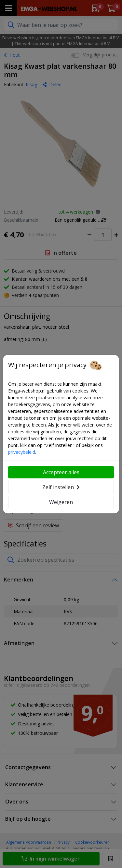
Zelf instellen (61, 487)
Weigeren (61, 502)
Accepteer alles (61, 472)
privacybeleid (22, 452)
